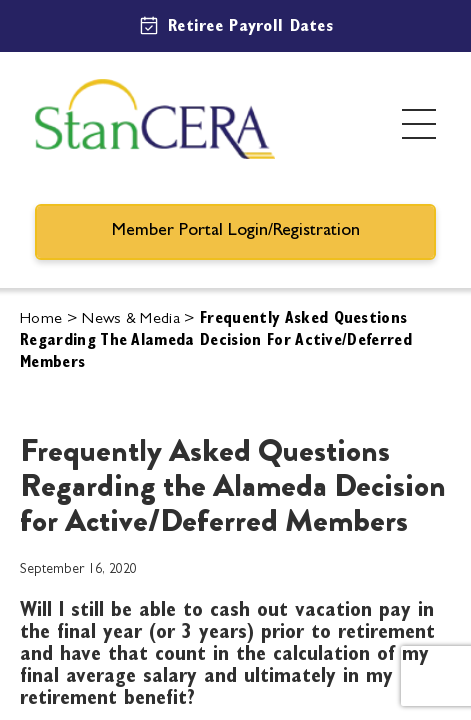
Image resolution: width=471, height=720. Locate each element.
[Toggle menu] (419, 124)
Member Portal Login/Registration (236, 232)
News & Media (131, 320)
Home (41, 320)
